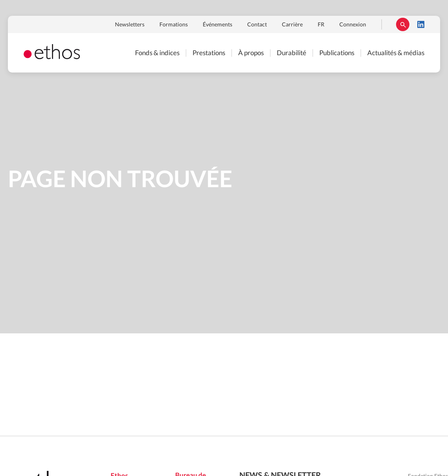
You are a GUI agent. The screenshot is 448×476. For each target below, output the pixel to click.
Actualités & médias (396, 53)
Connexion (353, 25)
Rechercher (403, 24)
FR (321, 25)
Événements (218, 25)
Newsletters (130, 25)
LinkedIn (421, 24)
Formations (174, 25)
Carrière (292, 25)
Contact (257, 25)
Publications (337, 53)
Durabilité (292, 53)
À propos (251, 53)
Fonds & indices (157, 53)
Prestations (209, 53)
